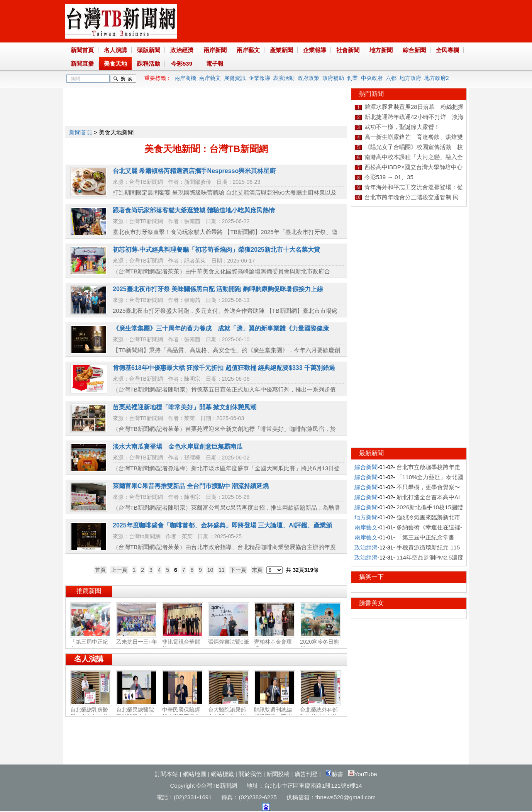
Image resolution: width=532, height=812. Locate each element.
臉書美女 (371, 603)
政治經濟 (182, 50)
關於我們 (250, 774)
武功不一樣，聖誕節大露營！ (402, 127)
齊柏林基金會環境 (274, 642)
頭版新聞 (149, 50)
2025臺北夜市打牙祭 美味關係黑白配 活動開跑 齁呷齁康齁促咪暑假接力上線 (218, 289)
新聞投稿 (278, 774)
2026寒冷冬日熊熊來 (320, 642)
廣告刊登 (306, 774)
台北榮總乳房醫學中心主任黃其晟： (91, 714)
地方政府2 (437, 78)
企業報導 (315, 50)
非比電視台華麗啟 (183, 642)
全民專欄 (447, 50)
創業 (352, 78)
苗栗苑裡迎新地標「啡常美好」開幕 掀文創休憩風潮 (185, 407)
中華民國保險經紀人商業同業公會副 (183, 714)
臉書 (334, 774)
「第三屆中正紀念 (91, 642)
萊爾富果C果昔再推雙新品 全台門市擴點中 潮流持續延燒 (191, 486)
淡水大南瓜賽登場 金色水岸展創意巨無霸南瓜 (178, 447)
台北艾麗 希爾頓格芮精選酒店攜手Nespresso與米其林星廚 (194, 171)
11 (222, 570)
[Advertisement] (206, 105)
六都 (391, 78)
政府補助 (333, 78)
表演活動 (284, 78)
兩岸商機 (185, 78)
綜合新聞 (414, 50)
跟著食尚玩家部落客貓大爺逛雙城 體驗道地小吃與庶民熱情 (194, 210)
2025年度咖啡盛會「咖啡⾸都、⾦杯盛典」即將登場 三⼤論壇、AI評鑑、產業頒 (222, 525)
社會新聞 (348, 50)
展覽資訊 (235, 78)
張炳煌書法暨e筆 (229, 639)
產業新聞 (281, 50)
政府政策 (308, 78)
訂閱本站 (166, 774)
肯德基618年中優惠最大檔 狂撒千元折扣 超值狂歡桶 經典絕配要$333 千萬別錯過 (224, 368)
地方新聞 (381, 50)
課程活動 (149, 64)
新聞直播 (82, 64)
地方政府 (410, 78)
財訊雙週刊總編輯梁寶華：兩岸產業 (274, 714)
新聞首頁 (82, 50)
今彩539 (182, 64)
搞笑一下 (371, 577)
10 (210, 570)
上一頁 (119, 570)
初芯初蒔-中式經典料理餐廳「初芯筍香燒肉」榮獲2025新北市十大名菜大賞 (216, 250)
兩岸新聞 (215, 50)
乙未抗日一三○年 (137, 639)
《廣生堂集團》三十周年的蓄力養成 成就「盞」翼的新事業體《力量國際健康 (221, 328)
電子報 (215, 64)
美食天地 (115, 64)
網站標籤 (222, 774)
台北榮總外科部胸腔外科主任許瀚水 (320, 714)
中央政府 (372, 78)
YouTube (363, 774)
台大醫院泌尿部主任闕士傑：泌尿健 (229, 714)
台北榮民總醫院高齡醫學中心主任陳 (137, 714)
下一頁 (238, 570)
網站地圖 (195, 774)
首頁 (100, 570)
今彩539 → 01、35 (389, 177)
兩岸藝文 (248, 50)
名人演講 (115, 50)
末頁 (257, 570)
